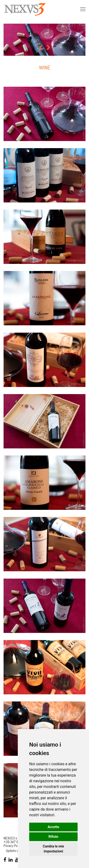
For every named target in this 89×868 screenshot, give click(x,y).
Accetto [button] (54, 827)
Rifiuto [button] (53, 837)
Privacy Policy (13, 846)
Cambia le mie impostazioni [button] (53, 849)
